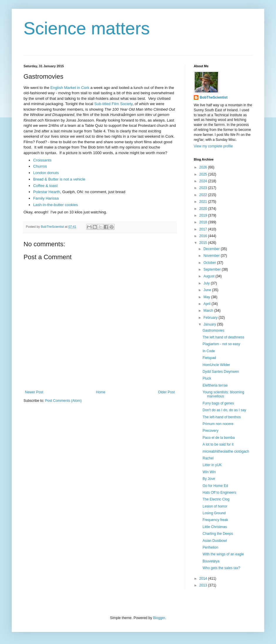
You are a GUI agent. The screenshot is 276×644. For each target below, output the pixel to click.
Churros (40, 166)
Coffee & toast (45, 186)
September (213, 269)
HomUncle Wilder (216, 365)
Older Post (166, 392)
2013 (204, 585)
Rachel (208, 458)
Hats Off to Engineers (219, 493)
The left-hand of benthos (222, 417)
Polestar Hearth (47, 192)
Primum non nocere (218, 424)
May (207, 297)
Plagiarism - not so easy (221, 344)
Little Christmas (215, 527)
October (210, 263)
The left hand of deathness (223, 337)
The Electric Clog (216, 499)
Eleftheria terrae (215, 385)
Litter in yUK (212, 465)
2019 (204, 215)
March (209, 311)
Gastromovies (213, 331)
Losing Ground (214, 513)
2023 (204, 188)
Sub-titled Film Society (113, 104)
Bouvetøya (211, 561)
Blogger (159, 618)
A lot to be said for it (218, 444)
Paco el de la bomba (219, 438)
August (209, 276)
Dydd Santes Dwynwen (221, 372)
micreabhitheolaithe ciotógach (226, 451)
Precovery (211, 431)
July (207, 283)
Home (101, 392)
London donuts (46, 173)
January (210, 324)
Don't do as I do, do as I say (224, 410)
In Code (209, 351)
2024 (204, 181)
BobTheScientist (214, 97)
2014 (204, 579)
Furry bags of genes (218, 403)
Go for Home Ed (215, 486)
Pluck (207, 378)
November (212, 256)
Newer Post (34, 392)
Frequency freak (215, 520)
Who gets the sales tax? (221, 568)
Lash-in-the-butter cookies (55, 205)
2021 (204, 202)
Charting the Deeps (218, 534)
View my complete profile (213, 146)
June (208, 290)
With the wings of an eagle (223, 554)
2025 (204, 174)
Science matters (87, 28)
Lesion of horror (215, 506)
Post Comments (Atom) (63, 401)
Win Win (209, 472)
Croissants (42, 160)
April (207, 304)
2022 (204, 195)
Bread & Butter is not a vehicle (59, 179)
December (212, 249)
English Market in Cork (70, 88)
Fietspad (209, 358)
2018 (204, 222)
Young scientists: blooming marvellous (223, 394)
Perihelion (210, 547)
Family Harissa (46, 198)
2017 (204, 229)
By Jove (209, 479)
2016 (204, 236)
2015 (204, 243)
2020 (204, 209)
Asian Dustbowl (215, 541)
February (211, 318)
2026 (204, 167)
